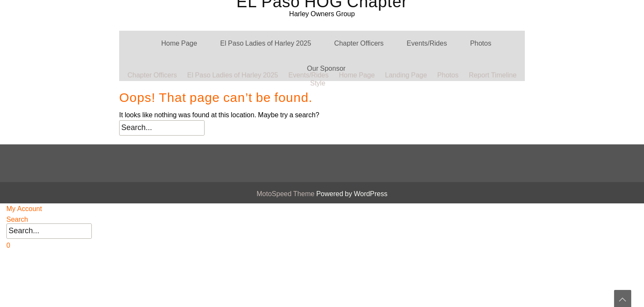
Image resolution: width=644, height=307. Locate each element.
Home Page (179, 43)
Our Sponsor (326, 68)
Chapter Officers (359, 43)
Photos (481, 43)
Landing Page (406, 9)
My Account (24, 209)
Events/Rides (427, 43)
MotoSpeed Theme (287, 194)
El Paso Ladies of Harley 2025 (266, 43)
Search (17, 219)
